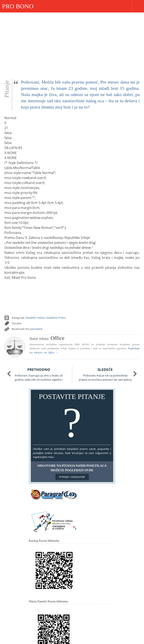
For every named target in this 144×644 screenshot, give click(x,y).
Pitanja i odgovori (72, 477)
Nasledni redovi (35, 318)
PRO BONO (18, 6)
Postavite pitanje (72, 418)
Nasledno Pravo (56, 318)
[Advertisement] (72, 44)
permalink (36, 329)
